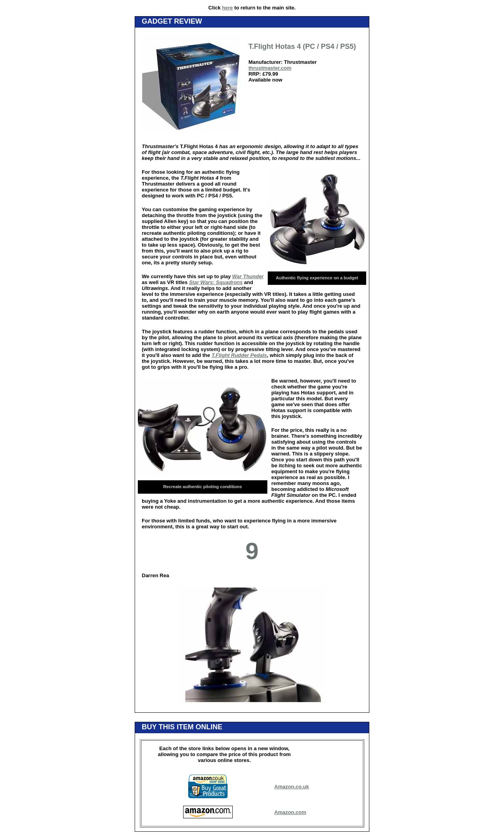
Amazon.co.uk (292, 787)
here (227, 8)
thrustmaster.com (270, 68)
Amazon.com (290, 812)
